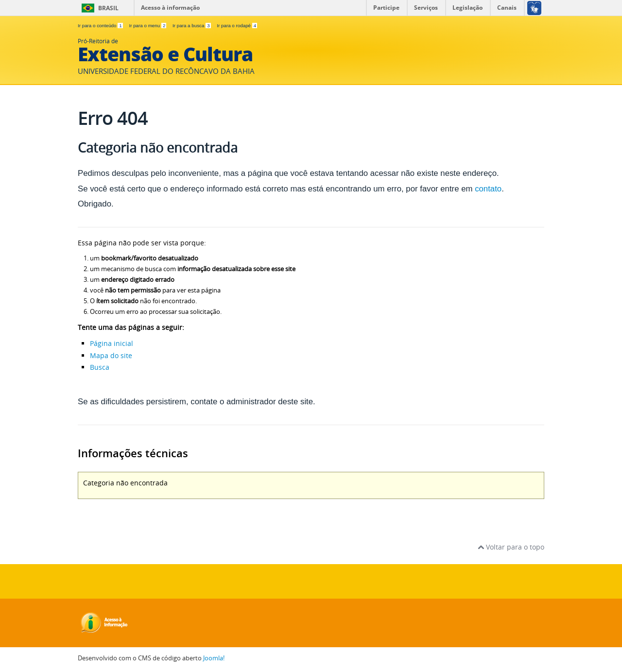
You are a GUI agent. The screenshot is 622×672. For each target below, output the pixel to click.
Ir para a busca (192, 26)
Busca (100, 367)
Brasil (108, 8)
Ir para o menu (148, 26)
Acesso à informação (170, 8)
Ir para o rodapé (237, 26)
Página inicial (112, 343)
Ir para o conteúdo (101, 26)
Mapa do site (111, 355)
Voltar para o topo (511, 547)
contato (488, 189)
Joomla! (214, 658)
